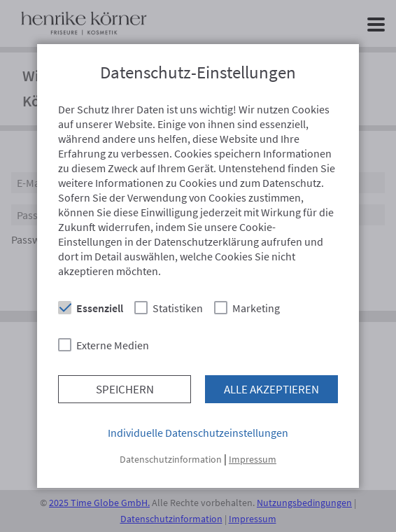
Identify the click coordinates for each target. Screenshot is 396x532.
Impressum (253, 459)
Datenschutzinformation (171, 459)
